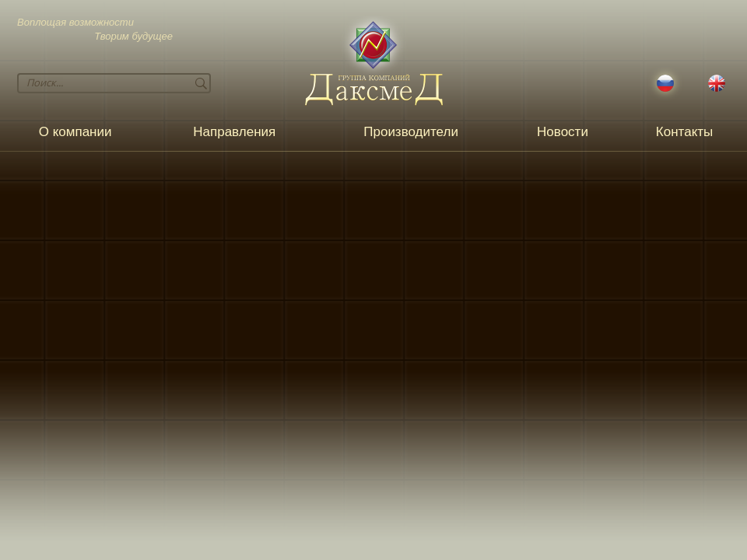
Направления (234, 132)
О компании (75, 132)
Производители (411, 132)
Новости (563, 132)
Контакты (684, 132)
